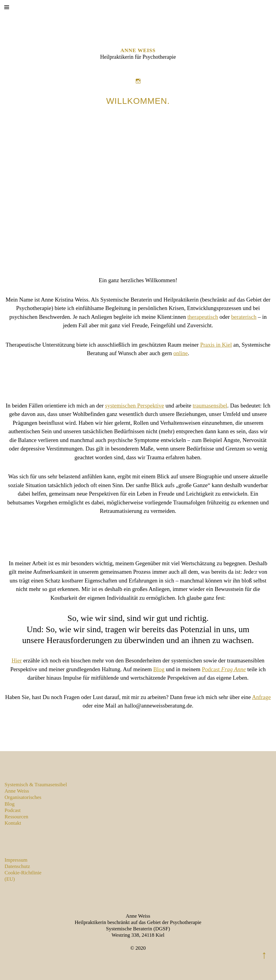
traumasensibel (210, 406)
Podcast (224, 669)
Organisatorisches (23, 797)
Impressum (16, 860)
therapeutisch (203, 317)
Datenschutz (17, 866)
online (181, 353)
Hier (17, 660)
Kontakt (13, 823)
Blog (159, 669)
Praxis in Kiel (216, 345)
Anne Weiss (138, 50)
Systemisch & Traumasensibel (36, 785)
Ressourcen (16, 817)
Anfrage (261, 697)
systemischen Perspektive (135, 406)
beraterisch (244, 317)
